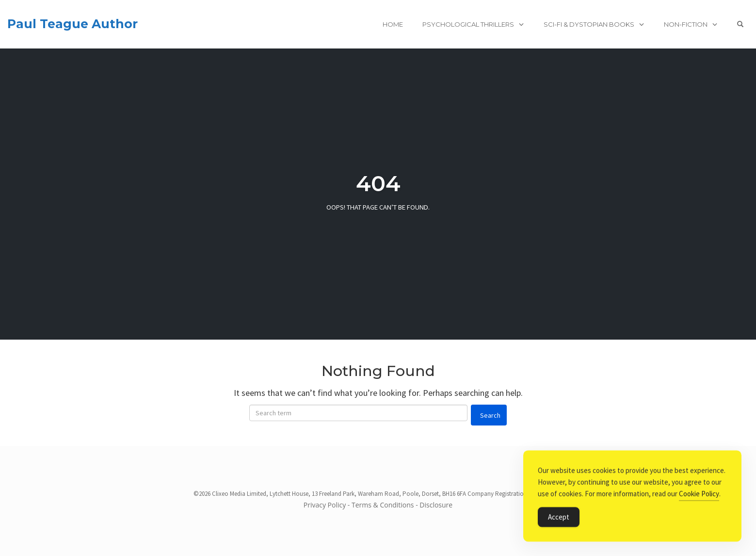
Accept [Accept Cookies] (559, 518)
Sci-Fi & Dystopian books (589, 24)
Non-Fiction (686, 24)
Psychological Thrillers (468, 24)
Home (393, 24)
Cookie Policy (699, 495)
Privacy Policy (325, 505)
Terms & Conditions (383, 505)
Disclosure (436, 505)
